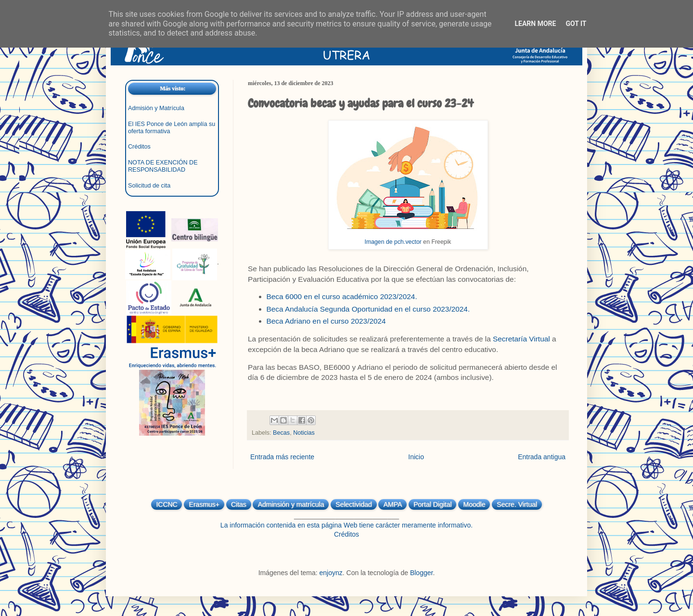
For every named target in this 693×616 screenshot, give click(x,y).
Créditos (139, 147)
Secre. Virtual (517, 504)
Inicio (416, 457)
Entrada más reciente (282, 457)
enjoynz (331, 573)
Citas (239, 504)
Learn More (535, 24)
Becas (281, 433)
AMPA (392, 504)
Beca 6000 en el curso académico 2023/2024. (342, 296)
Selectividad (354, 504)
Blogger (421, 573)
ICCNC (167, 504)
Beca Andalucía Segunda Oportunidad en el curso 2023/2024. (368, 309)
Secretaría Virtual (521, 339)
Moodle (474, 504)
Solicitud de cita (149, 186)
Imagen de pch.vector (393, 242)
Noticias (304, 433)
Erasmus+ (204, 504)
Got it (576, 24)
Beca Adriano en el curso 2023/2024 (326, 321)
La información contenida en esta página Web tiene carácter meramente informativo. (346, 525)
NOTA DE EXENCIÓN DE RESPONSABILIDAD (163, 166)
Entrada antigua (542, 457)
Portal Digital (432, 504)
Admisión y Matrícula (156, 108)
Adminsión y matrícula (291, 504)
